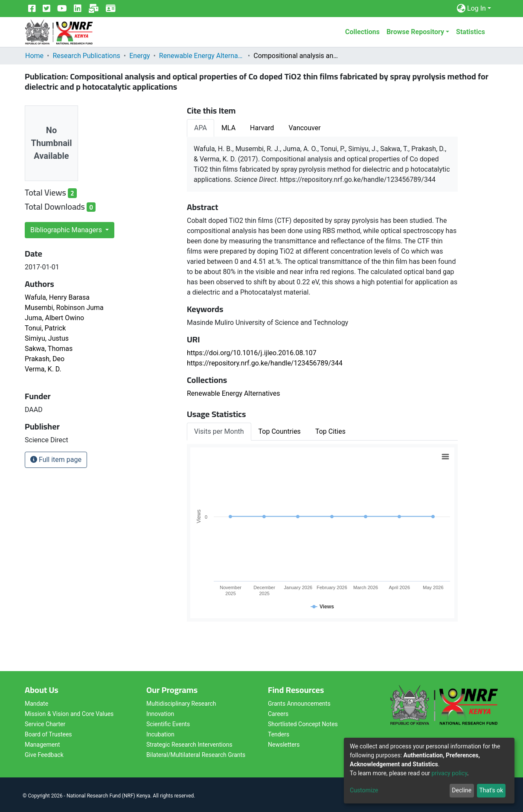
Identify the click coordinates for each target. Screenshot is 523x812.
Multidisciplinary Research (181, 704)
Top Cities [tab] (330, 431)
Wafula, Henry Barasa (57, 297)
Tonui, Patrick (45, 328)
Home (34, 56)
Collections (362, 32)
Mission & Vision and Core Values (69, 714)
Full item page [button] (56, 460)
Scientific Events (168, 724)
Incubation (160, 734)
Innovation (160, 714)
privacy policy (449, 773)
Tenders (279, 734)
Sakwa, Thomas (49, 349)
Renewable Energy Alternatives (202, 56)
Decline (462, 790)
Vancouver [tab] (304, 128)
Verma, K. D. (43, 369)
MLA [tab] (228, 128)
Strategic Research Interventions (189, 745)
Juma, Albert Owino (54, 318)
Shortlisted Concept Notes (303, 724)
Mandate (36, 704)
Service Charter (45, 724)
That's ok (491, 790)
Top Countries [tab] (280, 431)
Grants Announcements (299, 704)
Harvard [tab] (262, 128)
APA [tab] (200, 128)
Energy (139, 56)
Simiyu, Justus (47, 338)
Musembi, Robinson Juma (64, 308)
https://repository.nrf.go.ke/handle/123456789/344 (265, 363)
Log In (477, 8)
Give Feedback (44, 755)
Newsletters (284, 745)
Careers (278, 714)
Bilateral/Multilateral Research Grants (196, 755)
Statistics (471, 32)
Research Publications (86, 56)
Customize (364, 790)
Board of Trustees (48, 734)
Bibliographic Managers (67, 230)
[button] (461, 9)
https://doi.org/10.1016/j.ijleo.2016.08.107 (252, 353)
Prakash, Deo (45, 359)
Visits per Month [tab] (219, 431)
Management (42, 745)
